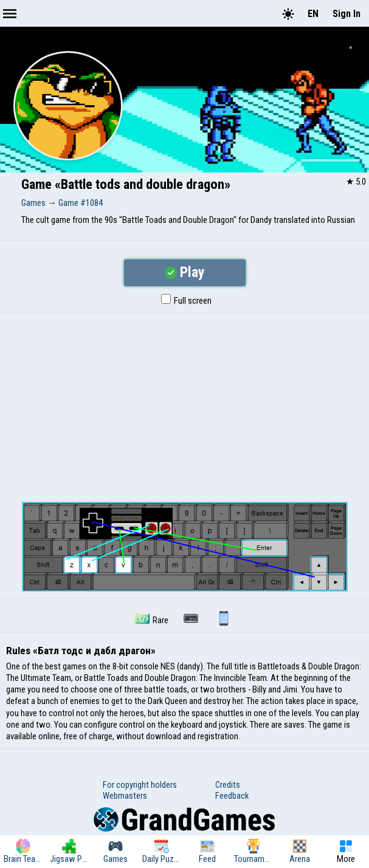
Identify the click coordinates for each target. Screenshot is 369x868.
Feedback (232, 796)
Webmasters (125, 796)
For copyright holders (140, 785)
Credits (228, 785)
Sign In (347, 14)
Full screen (186, 301)
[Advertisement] (184, 405)
